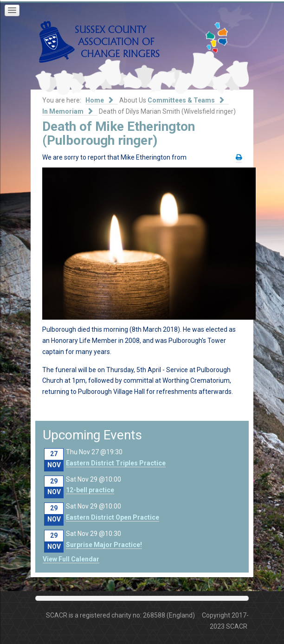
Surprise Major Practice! (104, 545)
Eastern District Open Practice (113, 517)
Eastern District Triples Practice (116, 463)
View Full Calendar (71, 559)
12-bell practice (90, 490)
